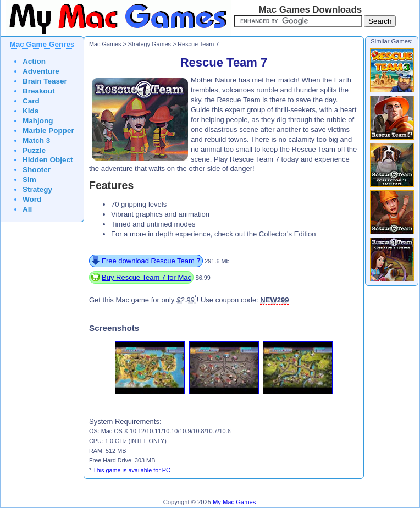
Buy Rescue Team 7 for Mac (147, 277)
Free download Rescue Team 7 (151, 261)
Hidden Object (48, 160)
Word (32, 199)
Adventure (41, 71)
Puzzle (34, 150)
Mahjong (38, 121)
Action (34, 61)
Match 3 (36, 140)
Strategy (37, 189)
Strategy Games (150, 44)
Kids (31, 111)
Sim (29, 180)
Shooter (37, 170)
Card (31, 101)
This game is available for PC (132, 470)
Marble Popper (48, 131)
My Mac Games (234, 502)
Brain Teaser (45, 81)
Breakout (39, 91)
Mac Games (105, 44)
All (27, 209)
